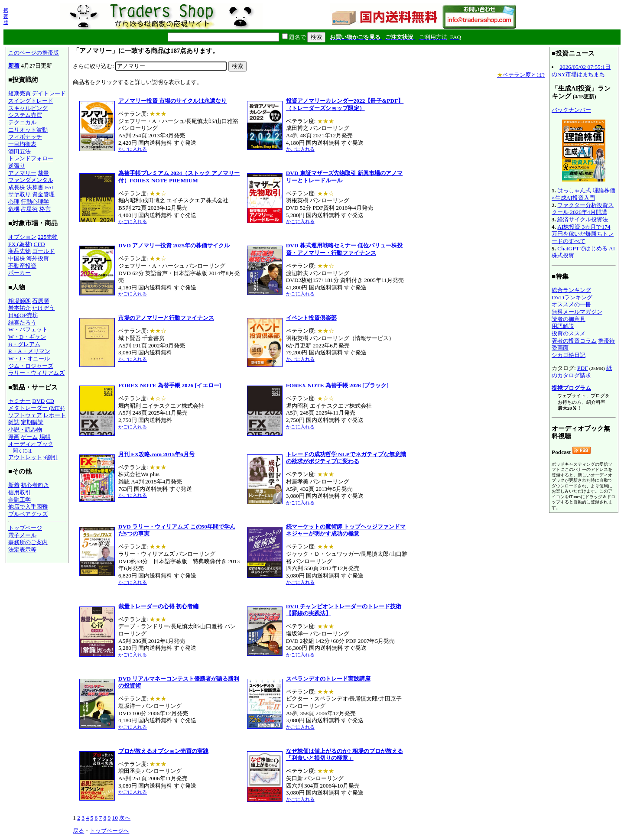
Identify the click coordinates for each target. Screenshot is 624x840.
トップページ (25, 528)
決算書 (35, 187)
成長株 (17, 187)
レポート (55, 415)
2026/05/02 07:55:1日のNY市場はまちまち (581, 71)
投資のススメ (569, 333)
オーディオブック (31, 444)
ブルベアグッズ (28, 514)
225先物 (48, 237)
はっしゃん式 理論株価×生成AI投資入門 (583, 194)
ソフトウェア (25, 415)
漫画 (14, 437)
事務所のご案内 (28, 542)
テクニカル (22, 122)
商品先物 (19, 251)
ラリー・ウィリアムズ (36, 373)
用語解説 (563, 326)
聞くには (23, 451)
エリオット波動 (28, 130)
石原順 (41, 301)
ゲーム (29, 437)
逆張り (17, 166)
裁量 (43, 173)
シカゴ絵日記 (569, 355)
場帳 (45, 437)
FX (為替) (20, 244)
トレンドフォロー (31, 158)
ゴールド (43, 251)
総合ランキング (571, 290)
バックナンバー (571, 110)
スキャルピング (28, 108)
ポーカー (19, 273)
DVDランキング (572, 297)
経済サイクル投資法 (583, 219)
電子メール (22, 535)
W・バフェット (28, 329)
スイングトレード (31, 101)
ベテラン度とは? (521, 75)
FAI (50, 187)
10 (115, 818)
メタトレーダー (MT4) (36, 408)
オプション (22, 237)
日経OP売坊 (23, 315)
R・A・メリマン (29, 351)
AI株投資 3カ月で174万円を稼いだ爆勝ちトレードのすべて (583, 234)
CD (50, 401)
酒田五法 (19, 151)
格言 (45, 209)
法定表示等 (22, 550)
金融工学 (19, 500)
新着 (14, 66)
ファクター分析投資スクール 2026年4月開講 (583, 209)
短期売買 (19, 93)
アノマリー (22, 173)
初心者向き (35, 485)
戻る (78, 831)
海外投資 (38, 258)
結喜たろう (22, 323)
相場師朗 (19, 301)
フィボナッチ (25, 137)
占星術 (29, 209)
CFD (39, 244)
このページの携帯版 (34, 53)
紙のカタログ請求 (582, 372)
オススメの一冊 (571, 304)
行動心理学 (35, 202)
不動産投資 (22, 266)
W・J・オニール (29, 358)
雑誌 (14, 422)
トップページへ (109, 831)
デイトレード (49, 93)
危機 (14, 209)
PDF (582, 368)
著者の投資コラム (574, 341)
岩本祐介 (19, 308)
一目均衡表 (22, 144)
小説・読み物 (25, 430)
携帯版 (6, 16)
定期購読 (32, 422)
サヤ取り (19, 194)
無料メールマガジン (577, 312)
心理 (14, 202)
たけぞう (43, 308)
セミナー (19, 401)
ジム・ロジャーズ (31, 366)
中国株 (17, 258)
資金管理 (43, 194)
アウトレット (25, 457)
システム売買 (25, 115)
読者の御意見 (569, 319)
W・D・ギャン (27, 337)
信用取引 (19, 492)
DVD (38, 401)
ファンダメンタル (31, 180)
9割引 (50, 457)
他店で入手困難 (28, 507)
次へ (125, 818)
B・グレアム (24, 344)
